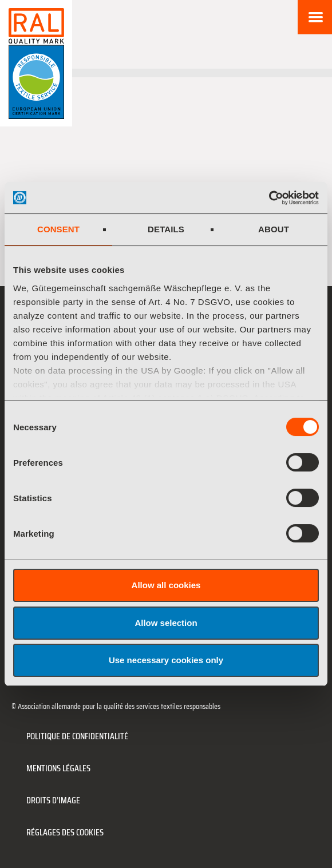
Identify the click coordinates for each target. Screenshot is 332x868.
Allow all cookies (166, 585)
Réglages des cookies (65, 832)
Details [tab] (166, 229)
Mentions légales (58, 768)
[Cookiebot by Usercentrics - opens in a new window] (269, 198)
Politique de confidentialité (77, 736)
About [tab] (274, 229)
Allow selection (166, 623)
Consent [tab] (58, 229)
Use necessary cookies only (166, 660)
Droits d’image (53, 800)
